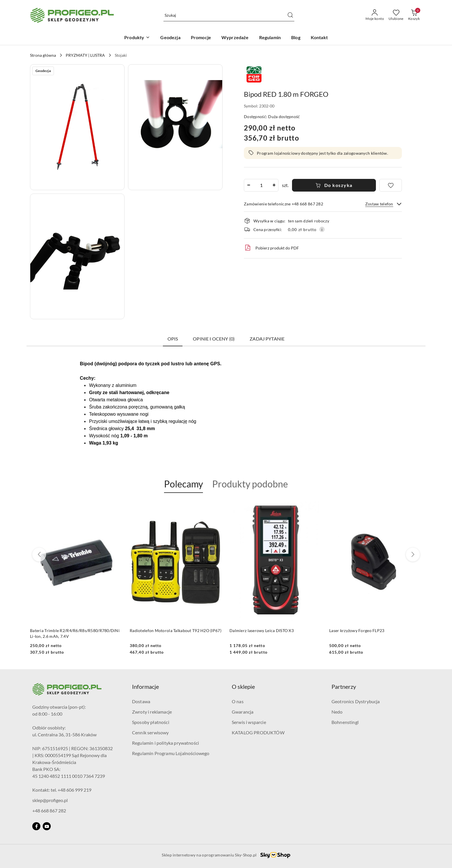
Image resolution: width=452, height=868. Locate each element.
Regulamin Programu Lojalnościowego (171, 753)
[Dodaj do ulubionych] (391, 185)
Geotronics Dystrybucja (356, 701)
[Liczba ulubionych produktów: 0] (396, 15)
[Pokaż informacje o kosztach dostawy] (322, 229)
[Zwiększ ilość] (274, 185)
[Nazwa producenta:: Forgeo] (254, 74)
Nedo (337, 712)
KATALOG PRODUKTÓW (258, 732)
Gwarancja (243, 712)
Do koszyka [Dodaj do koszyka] (334, 185)
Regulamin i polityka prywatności (165, 743)
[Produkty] (137, 38)
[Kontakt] (319, 38)
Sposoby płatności (151, 722)
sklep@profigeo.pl (50, 800)
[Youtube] (47, 826)
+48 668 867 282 (49, 811)
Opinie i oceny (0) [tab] (214, 339)
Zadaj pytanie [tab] (267, 339)
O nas (238, 701)
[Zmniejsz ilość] (248, 185)
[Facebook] (36, 826)
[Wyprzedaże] (235, 38)
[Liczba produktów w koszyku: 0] (414, 15)
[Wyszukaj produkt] (229, 15)
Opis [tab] (173, 339)
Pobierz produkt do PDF (271, 248)
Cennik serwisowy (150, 732)
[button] (77, 127)
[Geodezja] (170, 38)
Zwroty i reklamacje (152, 712)
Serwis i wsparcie (249, 722)
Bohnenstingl (345, 722)
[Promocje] (201, 38)
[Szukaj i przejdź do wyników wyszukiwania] (290, 15)
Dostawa (141, 701)
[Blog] (296, 38)
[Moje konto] (375, 15)
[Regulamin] (270, 38)
